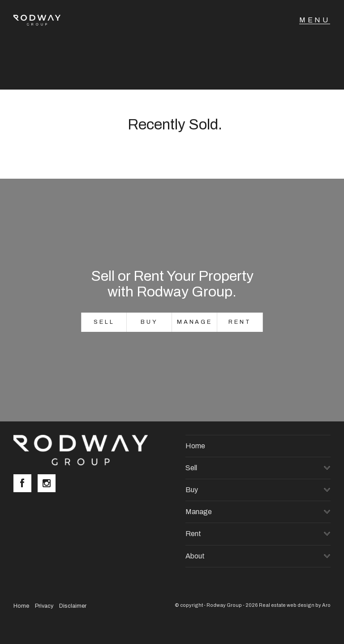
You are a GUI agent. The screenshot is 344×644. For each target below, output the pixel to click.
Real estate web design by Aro (295, 605)
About (195, 556)
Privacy (44, 606)
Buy (149, 322)
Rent (240, 322)
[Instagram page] (49, 484)
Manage (195, 322)
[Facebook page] (26, 484)
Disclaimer (73, 606)
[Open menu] (315, 20)
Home (195, 446)
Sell (104, 322)
